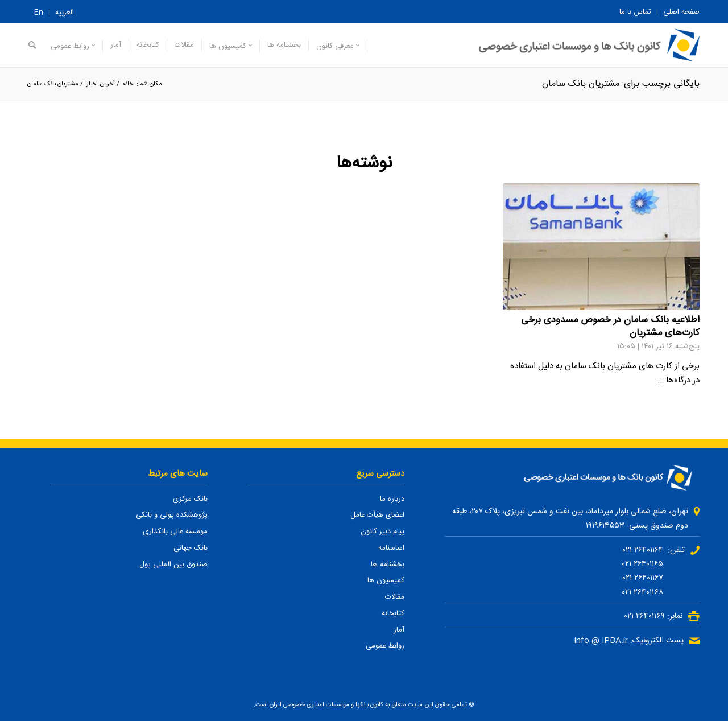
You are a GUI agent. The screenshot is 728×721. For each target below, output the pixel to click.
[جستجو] (32, 45)
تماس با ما (635, 12)
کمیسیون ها (386, 580)
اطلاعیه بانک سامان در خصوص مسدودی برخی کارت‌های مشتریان (610, 327)
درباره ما (392, 499)
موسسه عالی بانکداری (175, 532)
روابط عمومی (385, 646)
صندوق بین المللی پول (173, 565)
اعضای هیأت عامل (377, 515)
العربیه (65, 13)
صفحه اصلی (681, 12)
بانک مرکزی (190, 499)
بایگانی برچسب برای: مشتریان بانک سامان (621, 84)
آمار (399, 630)
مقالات (395, 597)
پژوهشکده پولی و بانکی (172, 515)
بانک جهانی (191, 548)
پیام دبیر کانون (382, 532)
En (39, 13)
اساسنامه (391, 548)
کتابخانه (393, 613)
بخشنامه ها (388, 565)
